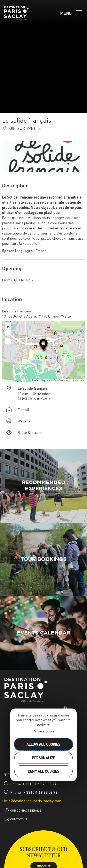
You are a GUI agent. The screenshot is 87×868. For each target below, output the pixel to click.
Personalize (44, 758)
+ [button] (8, 326)
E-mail (23, 409)
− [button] (8, 332)
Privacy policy (44, 731)
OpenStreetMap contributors (69, 380)
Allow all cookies (43, 744)
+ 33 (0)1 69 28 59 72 (40, 792)
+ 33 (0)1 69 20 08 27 (39, 784)
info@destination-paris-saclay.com (33, 801)
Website (24, 421)
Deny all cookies (44, 771)
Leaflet (36, 380)
